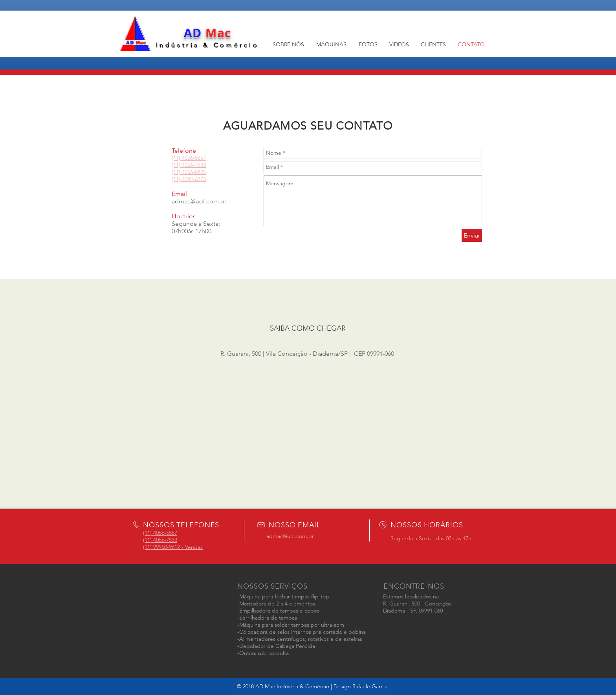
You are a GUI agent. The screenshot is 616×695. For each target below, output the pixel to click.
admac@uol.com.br (199, 201)
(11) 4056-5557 (160, 533)
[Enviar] (472, 236)
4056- (188, 165)
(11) (148, 540)
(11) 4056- (183, 172)
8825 (200, 172)
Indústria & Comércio (208, 45)
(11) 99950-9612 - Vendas (173, 547)
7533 (200, 165)
